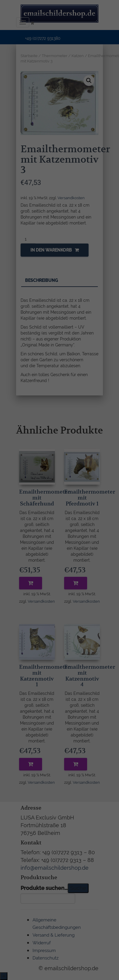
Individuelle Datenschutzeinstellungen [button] (60, 547)
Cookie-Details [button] (31, 563)
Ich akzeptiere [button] (59, 527)
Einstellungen (29, 493)
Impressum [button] (91, 563)
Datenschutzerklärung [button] (63, 563)
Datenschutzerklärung (26, 487)
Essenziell (18, 506)
